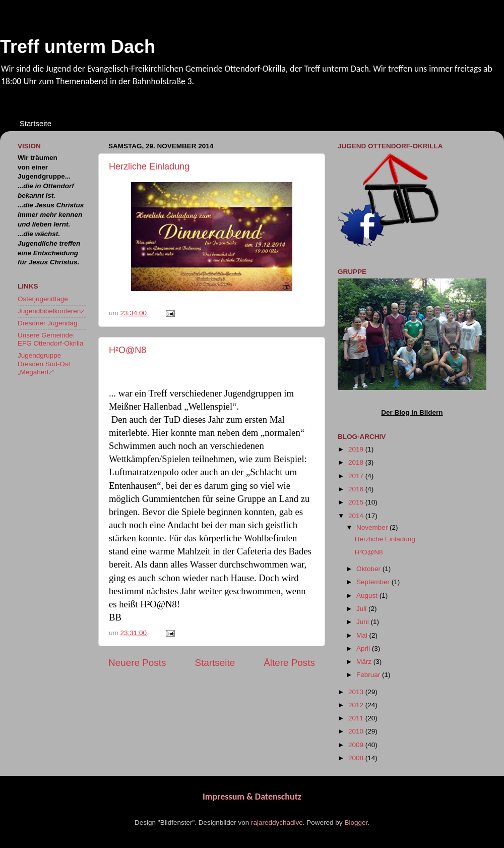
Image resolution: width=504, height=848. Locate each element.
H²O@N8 (128, 350)
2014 (357, 516)
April (364, 648)
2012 (357, 705)
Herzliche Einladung (149, 166)
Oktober (369, 569)
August (368, 596)
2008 (357, 758)
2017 (357, 476)
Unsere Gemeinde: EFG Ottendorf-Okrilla (51, 339)
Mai (363, 635)
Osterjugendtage (43, 299)
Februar (369, 675)
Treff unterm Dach (78, 47)
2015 (357, 502)
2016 (357, 489)
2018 (357, 462)
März (365, 662)
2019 (357, 449)
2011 (357, 718)
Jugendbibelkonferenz (51, 311)
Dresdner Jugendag (48, 323)
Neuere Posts (137, 663)
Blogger (356, 823)
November (373, 527)
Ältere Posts (289, 663)
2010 (357, 731)
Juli (362, 609)
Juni (364, 622)
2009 (357, 745)
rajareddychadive (277, 823)
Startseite (36, 123)
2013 (357, 692)
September (374, 582)
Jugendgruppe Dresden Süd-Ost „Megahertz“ (44, 363)
